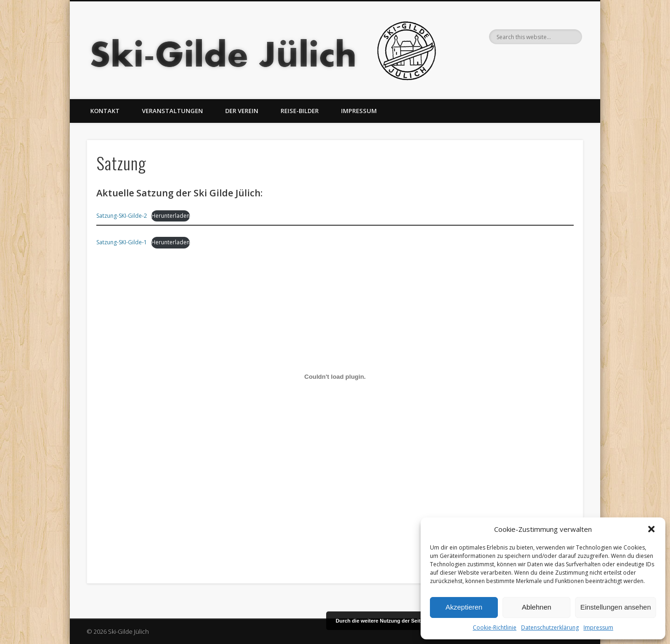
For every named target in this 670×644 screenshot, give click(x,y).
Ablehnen (536, 607)
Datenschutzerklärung (550, 627)
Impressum (598, 627)
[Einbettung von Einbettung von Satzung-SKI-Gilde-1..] (335, 376)
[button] (651, 529)
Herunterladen (171, 216)
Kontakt (105, 111)
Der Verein (242, 111)
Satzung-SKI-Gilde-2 (122, 216)
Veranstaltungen (172, 111)
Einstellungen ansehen (616, 607)
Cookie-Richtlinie (495, 627)
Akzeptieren (464, 607)
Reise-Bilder (300, 111)
